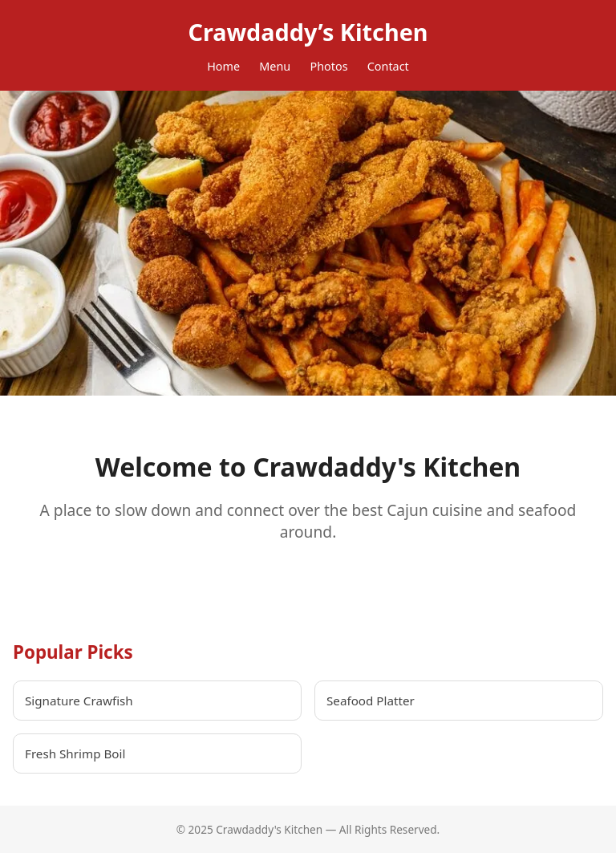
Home (223, 66)
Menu (275, 66)
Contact (388, 66)
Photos (328, 66)
